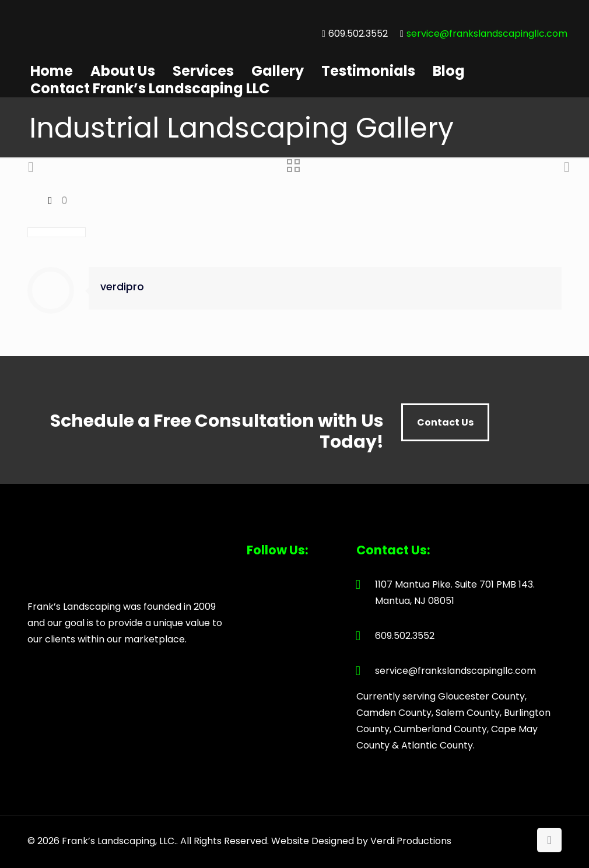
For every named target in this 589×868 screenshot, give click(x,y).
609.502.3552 (358, 34)
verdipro (122, 287)
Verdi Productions (411, 841)
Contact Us (445, 422)
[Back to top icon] (549, 840)
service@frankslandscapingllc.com (487, 34)
